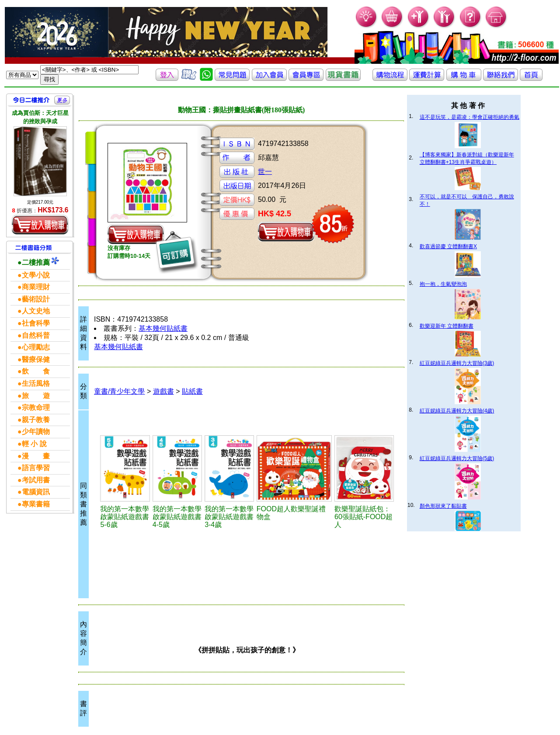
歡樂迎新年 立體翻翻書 (447, 326)
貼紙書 (192, 391)
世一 (265, 172)
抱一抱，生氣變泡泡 (443, 284)
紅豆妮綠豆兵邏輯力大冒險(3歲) (457, 363)
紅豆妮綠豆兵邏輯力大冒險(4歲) (457, 411)
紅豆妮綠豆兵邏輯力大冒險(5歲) (457, 458)
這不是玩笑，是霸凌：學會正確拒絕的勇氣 (470, 117)
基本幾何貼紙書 (163, 328)
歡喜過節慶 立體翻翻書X (448, 246)
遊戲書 (163, 391)
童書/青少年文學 (119, 391)
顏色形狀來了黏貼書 (443, 506)
